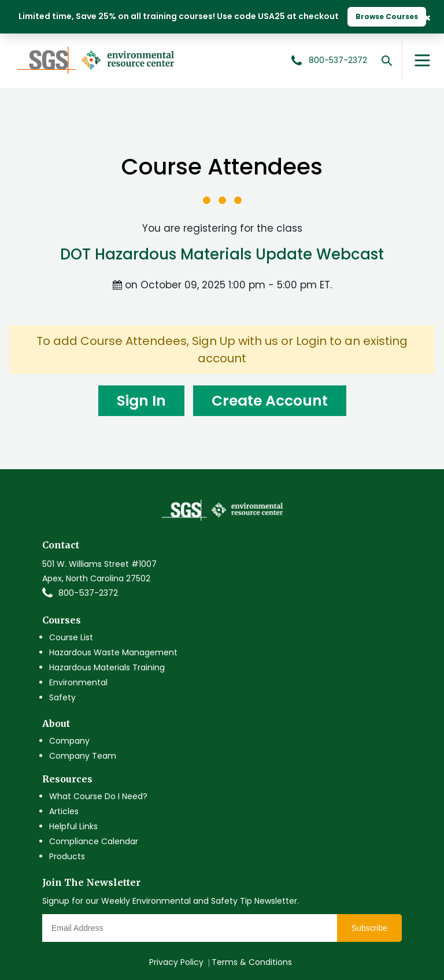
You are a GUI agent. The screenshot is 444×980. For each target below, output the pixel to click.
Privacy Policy (176, 962)
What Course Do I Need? (98, 796)
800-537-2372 (88, 593)
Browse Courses (387, 16)
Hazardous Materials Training (107, 667)
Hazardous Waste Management (113, 652)
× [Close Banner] (428, 17)
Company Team (83, 756)
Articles (64, 811)
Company (69, 741)
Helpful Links (73, 826)
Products (67, 856)
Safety (62, 697)
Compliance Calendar (94, 841)
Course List (71, 637)
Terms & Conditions (252, 962)
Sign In (141, 401)
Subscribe (369, 928)
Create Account (270, 401)
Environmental (78, 682)
